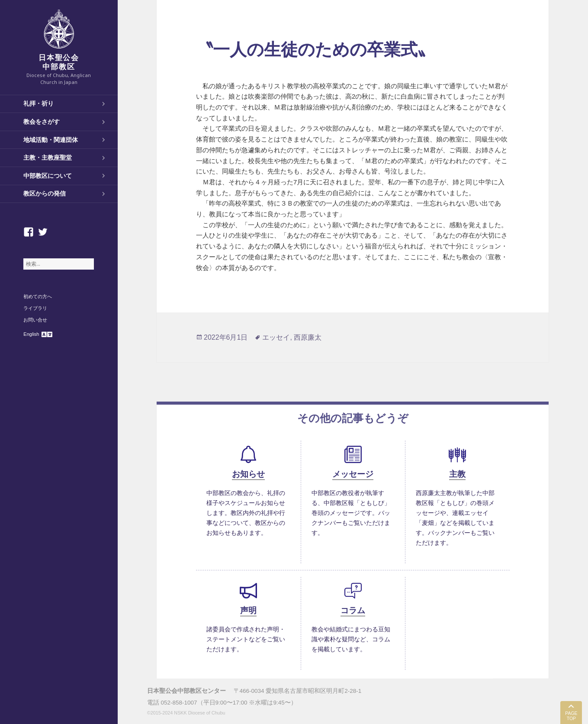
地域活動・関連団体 (51, 140)
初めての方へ (38, 296)
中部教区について (48, 176)
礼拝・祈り (39, 103)
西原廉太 (308, 337)
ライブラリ (35, 308)
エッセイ (276, 337)
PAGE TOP (571, 716)
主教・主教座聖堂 (48, 158)
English (31, 334)
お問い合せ (35, 320)
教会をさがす (42, 122)
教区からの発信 (45, 193)
